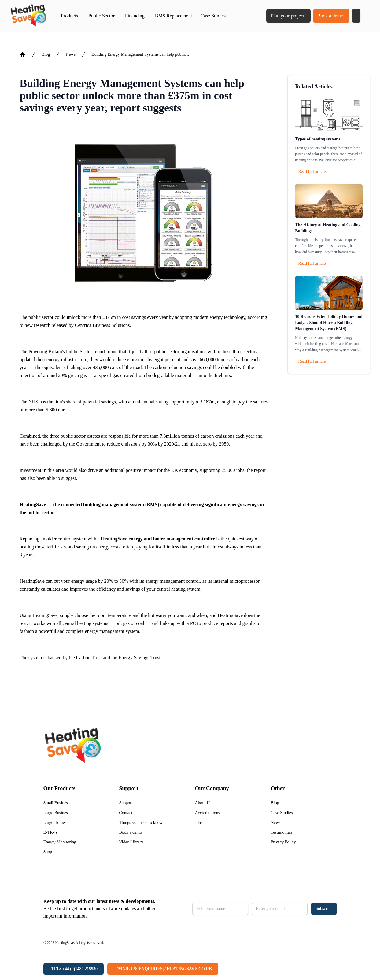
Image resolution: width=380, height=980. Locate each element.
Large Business (57, 813)
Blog (46, 54)
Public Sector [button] (101, 16)
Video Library (131, 842)
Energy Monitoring (60, 842)
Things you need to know (141, 823)
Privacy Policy (283, 842)
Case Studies (213, 16)
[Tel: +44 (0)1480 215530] (74, 969)
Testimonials (282, 832)
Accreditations (208, 813)
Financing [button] (135, 16)
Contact (126, 813)
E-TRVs (50, 832)
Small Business (57, 803)
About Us (203, 803)
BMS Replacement (173, 16)
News (71, 54)
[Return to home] (28, 16)
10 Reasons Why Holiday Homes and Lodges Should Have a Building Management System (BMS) (329, 323)
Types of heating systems (317, 139)
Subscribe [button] (324, 909)
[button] (356, 16)
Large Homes (55, 823)
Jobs (199, 823)
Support (126, 803)
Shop (48, 852)
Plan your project (287, 16)
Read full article (312, 172)
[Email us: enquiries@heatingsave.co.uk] (163, 969)
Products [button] (69, 16)
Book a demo (330, 16)
